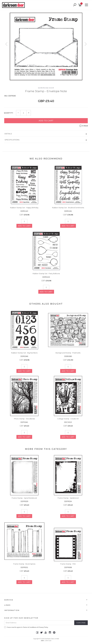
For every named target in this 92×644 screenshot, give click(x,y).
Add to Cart (46, 121)
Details (8, 134)
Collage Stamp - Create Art (68, 419)
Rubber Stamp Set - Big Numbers (24, 353)
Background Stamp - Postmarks (68, 353)
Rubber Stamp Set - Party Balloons (46, 274)
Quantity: (9, 113)
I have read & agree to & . (26, 627)
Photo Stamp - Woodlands (24, 419)
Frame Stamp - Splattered (68, 498)
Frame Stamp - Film (68, 564)
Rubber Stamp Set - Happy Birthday (24, 208)
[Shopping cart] (80, 5)
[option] (46, 46)
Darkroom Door (46, 88)
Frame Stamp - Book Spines (24, 564)
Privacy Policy (43, 627)
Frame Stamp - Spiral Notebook (24, 498)
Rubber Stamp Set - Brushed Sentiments (68, 208)
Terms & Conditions (30, 627)
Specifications (12, 140)
